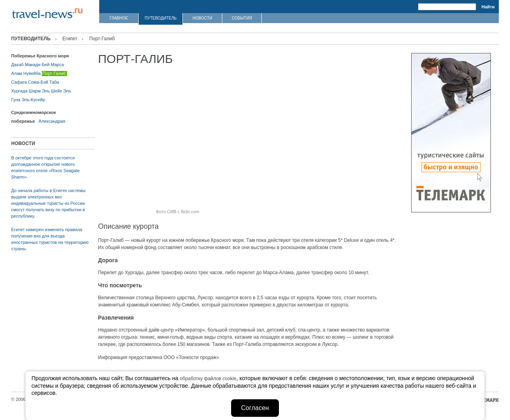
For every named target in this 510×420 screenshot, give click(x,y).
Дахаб (17, 65)
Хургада (19, 91)
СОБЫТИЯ (242, 18)
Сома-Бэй (38, 82)
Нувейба (32, 73)
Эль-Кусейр (33, 100)
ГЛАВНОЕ (119, 18)
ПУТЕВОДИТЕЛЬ (161, 18)
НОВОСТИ (202, 18)
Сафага (19, 82)
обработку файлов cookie (208, 379)
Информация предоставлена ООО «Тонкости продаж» (159, 357)
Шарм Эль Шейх (45, 91)
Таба (54, 82)
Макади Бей (37, 65)
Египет (70, 39)
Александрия (52, 121)
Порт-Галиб (54, 73)
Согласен (255, 408)
